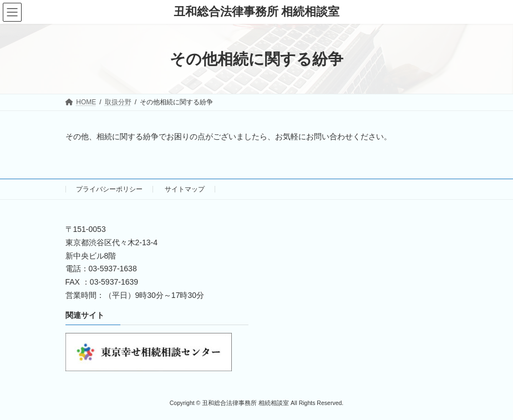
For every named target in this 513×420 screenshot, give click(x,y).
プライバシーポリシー (109, 189)
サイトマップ (185, 189)
